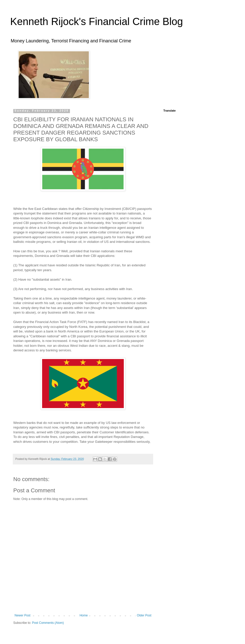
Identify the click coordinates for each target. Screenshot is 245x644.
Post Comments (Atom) (48, 623)
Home (84, 615)
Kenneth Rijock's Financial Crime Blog (97, 21)
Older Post (144, 615)
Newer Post (22, 615)
